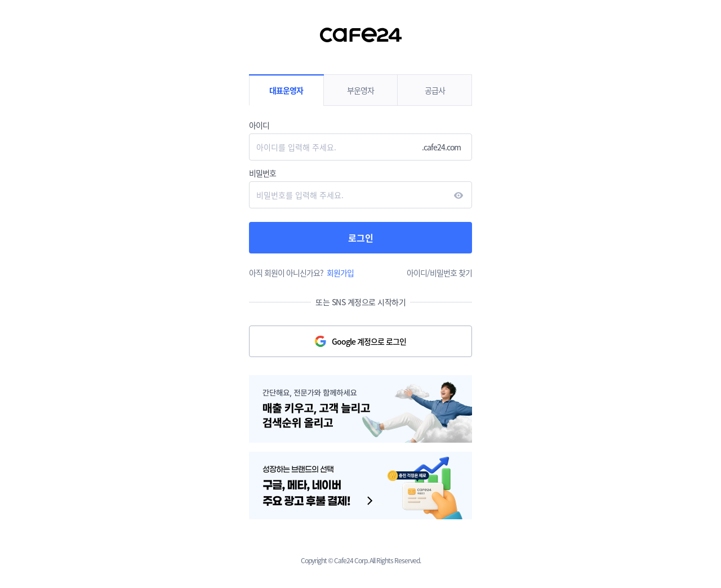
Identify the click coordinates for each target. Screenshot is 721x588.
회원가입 (340, 273)
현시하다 (459, 195)
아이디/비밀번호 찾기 (439, 273)
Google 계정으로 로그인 (369, 341)
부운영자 (360, 90)
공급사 (435, 90)
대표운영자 (286, 90)
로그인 (361, 238)
